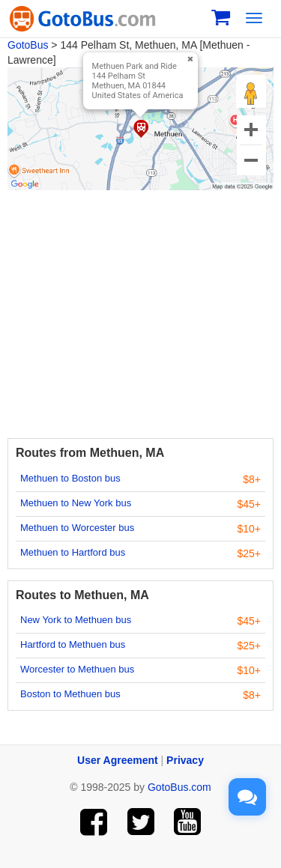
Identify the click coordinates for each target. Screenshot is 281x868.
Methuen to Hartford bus (73, 552)
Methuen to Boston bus (70, 478)
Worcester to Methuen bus (77, 669)
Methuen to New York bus (76, 503)
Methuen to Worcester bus (77, 528)
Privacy (185, 760)
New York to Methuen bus (76, 620)
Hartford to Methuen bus (73, 644)
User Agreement (118, 760)
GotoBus (28, 45)
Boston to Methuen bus (70, 694)
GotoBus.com (179, 787)
